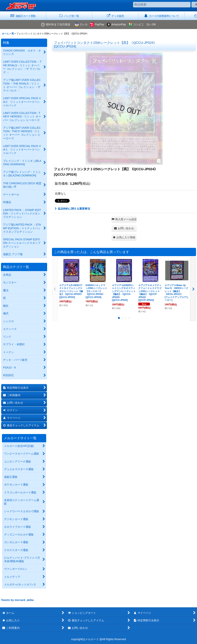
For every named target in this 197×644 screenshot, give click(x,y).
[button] (124, 219)
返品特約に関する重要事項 (72, 209)
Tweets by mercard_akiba (17, 600)
